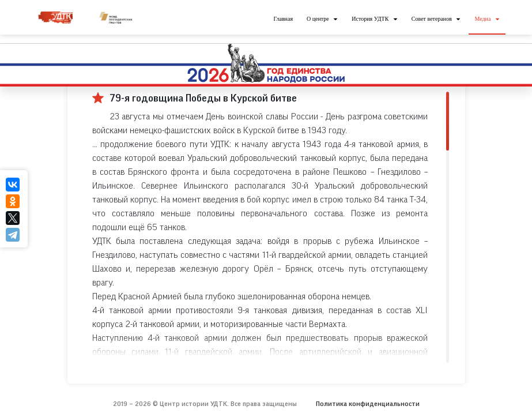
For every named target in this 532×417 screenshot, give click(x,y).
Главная (283, 19)
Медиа (482, 19)
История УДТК (370, 19)
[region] (271, 227)
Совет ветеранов (432, 19)
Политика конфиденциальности (368, 404)
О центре (318, 19)
